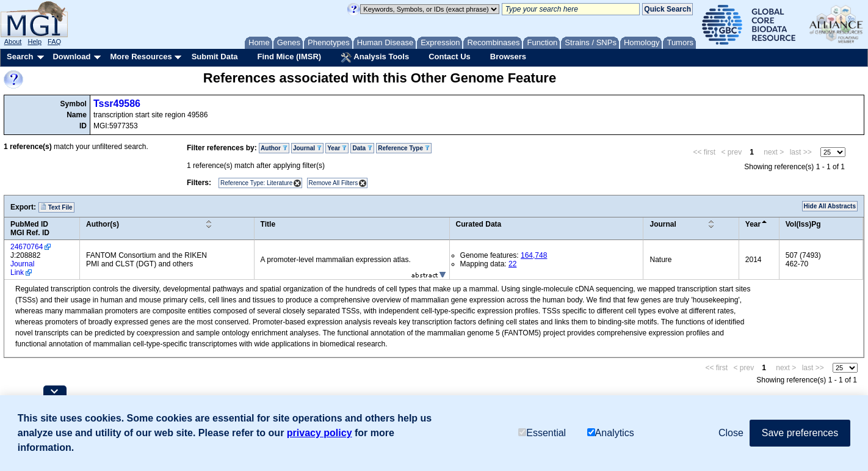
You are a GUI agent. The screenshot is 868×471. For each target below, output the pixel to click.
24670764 (27, 247)
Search (20, 57)
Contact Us (450, 57)
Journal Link (22, 268)
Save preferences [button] (800, 433)
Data (362, 148)
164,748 (534, 255)
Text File (56, 207)
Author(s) (103, 224)
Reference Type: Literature (256, 183)
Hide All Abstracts (830, 206)
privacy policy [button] (320, 433)
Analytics (611, 433)
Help (34, 42)
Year (337, 148)
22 (512, 264)
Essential (542, 433)
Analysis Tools (375, 57)
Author (274, 148)
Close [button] (731, 433)
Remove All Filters (334, 183)
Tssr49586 (117, 104)
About (13, 42)
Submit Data (215, 57)
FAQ (54, 42)
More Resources (141, 57)
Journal (307, 148)
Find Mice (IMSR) (289, 57)
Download (71, 57)
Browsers (508, 57)
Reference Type (404, 148)
